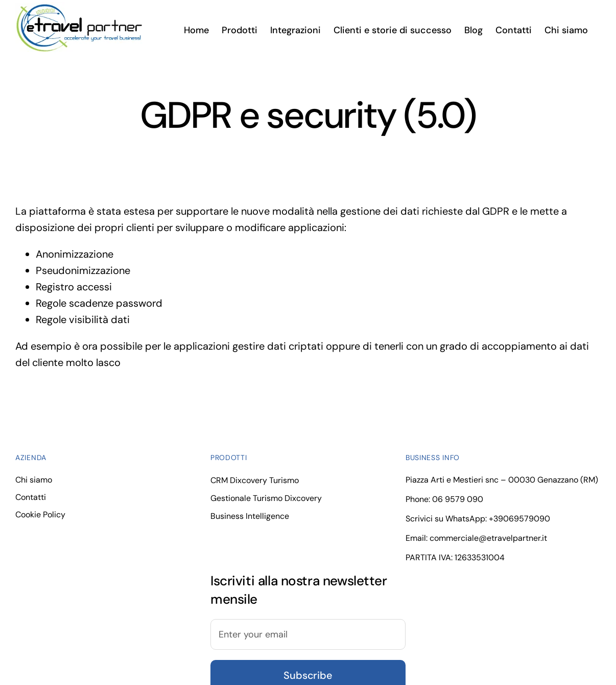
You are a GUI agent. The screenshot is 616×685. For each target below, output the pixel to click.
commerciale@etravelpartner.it (488, 538)
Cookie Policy (40, 515)
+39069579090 (519, 519)
